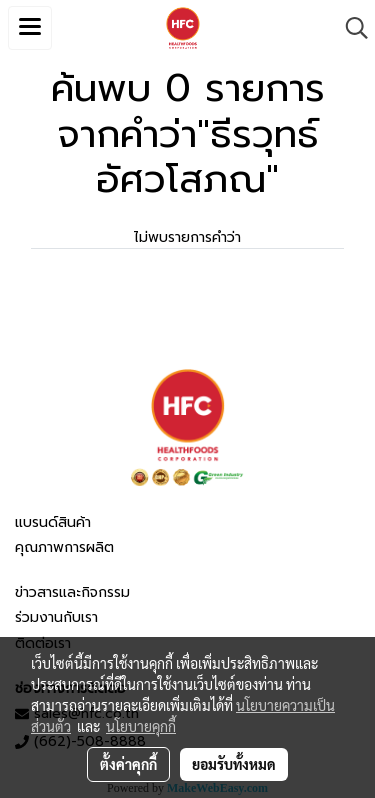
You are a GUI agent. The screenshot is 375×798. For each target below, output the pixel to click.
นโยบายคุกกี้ (141, 726)
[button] (350, 28)
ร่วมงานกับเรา (56, 617)
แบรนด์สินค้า (53, 522)
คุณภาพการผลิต (64, 547)
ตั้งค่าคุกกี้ (128, 764)
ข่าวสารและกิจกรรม (72, 592)
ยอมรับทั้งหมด (234, 764)
